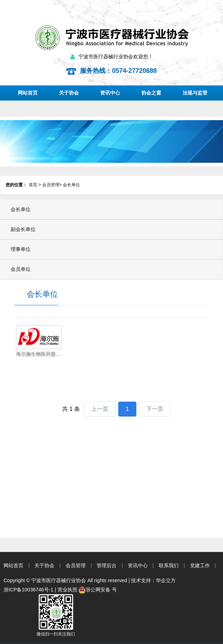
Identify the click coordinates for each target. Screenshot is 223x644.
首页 (33, 185)
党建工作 (200, 565)
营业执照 (67, 590)
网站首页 (28, 93)
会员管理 (51, 185)
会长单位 (71, 185)
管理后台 (107, 565)
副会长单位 (23, 229)
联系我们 (169, 565)
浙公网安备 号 (98, 590)
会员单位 (21, 269)
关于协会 (69, 93)
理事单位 (21, 249)
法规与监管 (195, 93)
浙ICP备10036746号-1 (28, 590)
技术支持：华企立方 (153, 580)
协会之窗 (151, 93)
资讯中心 (110, 93)
